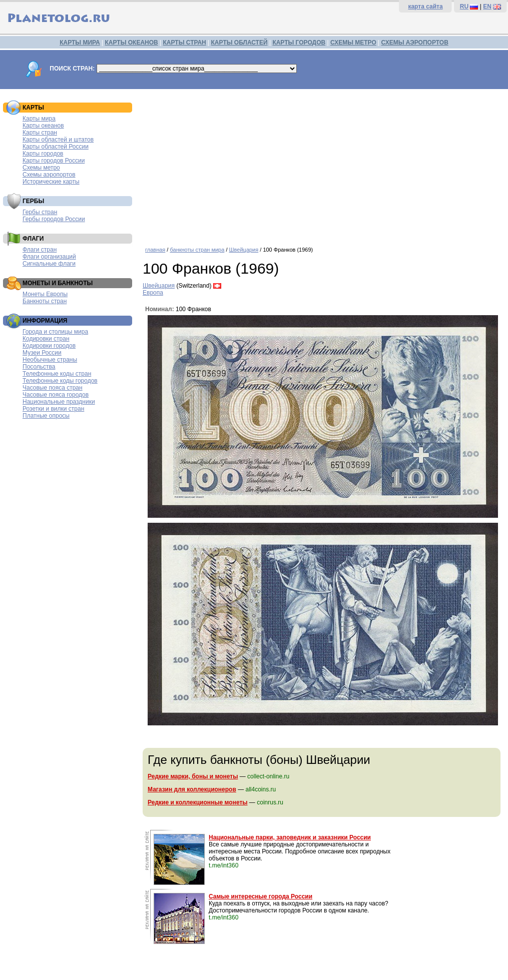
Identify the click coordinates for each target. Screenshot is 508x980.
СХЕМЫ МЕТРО (353, 43)
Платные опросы (46, 416)
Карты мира (39, 119)
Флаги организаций (49, 257)
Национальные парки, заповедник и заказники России (290, 837)
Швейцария (244, 250)
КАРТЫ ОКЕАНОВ (131, 43)
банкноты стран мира (197, 250)
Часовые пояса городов (56, 395)
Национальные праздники (59, 402)
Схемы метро (41, 168)
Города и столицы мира (55, 332)
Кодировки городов (49, 346)
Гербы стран (40, 212)
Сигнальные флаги (49, 264)
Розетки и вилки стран (53, 409)
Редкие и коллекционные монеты (198, 802)
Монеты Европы (45, 294)
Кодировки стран (46, 339)
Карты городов (43, 154)
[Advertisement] (323, 164)
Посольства (39, 367)
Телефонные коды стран (57, 374)
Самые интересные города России (261, 896)
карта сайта (425, 7)
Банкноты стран (45, 301)
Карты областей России (56, 147)
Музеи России (42, 353)
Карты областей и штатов (58, 140)
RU (464, 7)
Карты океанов (43, 126)
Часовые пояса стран (53, 388)
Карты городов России (54, 161)
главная (155, 250)
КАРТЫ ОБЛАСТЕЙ (239, 43)
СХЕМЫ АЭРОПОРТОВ (415, 43)
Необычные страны (50, 360)
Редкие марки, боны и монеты (193, 776)
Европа (153, 293)
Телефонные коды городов (60, 381)
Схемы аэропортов (49, 175)
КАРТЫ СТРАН (185, 43)
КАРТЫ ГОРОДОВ (299, 43)
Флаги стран (40, 250)
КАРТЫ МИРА (80, 43)
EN (487, 7)
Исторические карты (51, 182)
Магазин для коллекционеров (192, 789)
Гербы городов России (54, 219)
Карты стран (40, 133)
